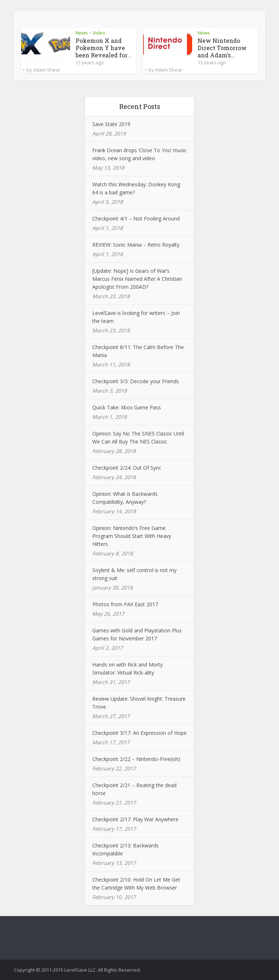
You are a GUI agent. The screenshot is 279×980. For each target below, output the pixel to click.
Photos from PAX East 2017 (125, 604)
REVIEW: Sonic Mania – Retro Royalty (136, 245)
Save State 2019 (111, 124)
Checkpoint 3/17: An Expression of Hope (139, 733)
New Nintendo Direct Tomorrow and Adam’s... (222, 48)
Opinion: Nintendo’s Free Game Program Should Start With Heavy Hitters (132, 536)
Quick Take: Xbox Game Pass (127, 407)
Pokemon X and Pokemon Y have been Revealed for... (104, 48)
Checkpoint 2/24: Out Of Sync (127, 468)
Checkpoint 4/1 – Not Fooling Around (136, 218)
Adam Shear (47, 70)
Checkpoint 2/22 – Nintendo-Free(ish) (136, 759)
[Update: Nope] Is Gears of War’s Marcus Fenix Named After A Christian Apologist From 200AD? (137, 279)
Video (99, 33)
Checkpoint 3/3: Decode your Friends (136, 381)
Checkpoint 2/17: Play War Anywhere (135, 819)
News (82, 33)
